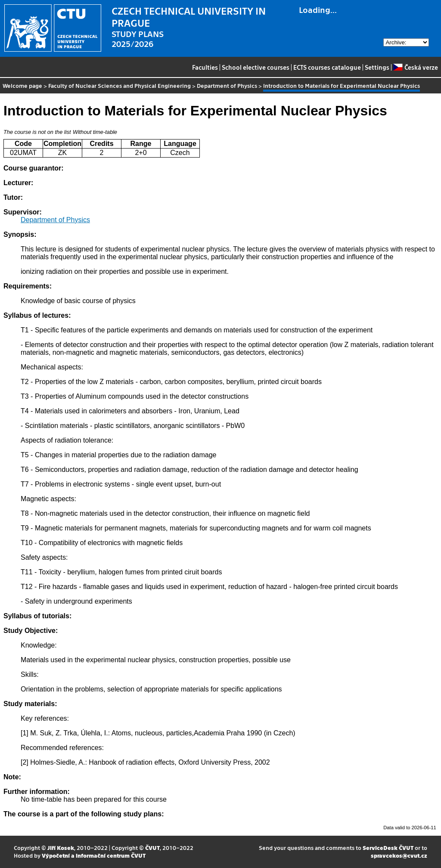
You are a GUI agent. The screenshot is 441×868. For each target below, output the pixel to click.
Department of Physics (227, 85)
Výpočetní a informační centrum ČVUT (94, 855)
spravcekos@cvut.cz (399, 855)
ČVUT (152, 848)
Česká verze (415, 67)
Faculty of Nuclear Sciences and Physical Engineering (120, 85)
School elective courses (256, 67)
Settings (377, 67)
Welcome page (22, 85)
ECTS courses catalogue (327, 67)
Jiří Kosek (61, 848)
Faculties (205, 67)
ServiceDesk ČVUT (388, 848)
